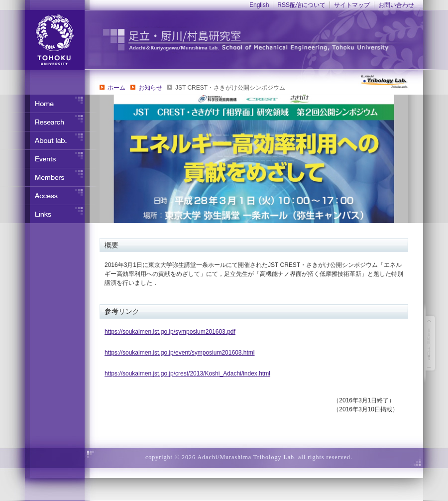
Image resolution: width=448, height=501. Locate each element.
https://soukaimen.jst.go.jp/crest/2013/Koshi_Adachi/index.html (187, 374)
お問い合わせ (396, 5)
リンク (50, 214)
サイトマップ (352, 5)
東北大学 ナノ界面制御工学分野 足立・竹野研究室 (266, 40)
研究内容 (50, 122)
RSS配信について (301, 5)
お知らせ (150, 88)
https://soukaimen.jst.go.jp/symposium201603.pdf (170, 332)
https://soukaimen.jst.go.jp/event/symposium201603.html (180, 353)
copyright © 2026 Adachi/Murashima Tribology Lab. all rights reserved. (249, 457)
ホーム (116, 88)
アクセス (50, 196)
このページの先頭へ (431, 343)
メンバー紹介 (50, 177)
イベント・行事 (50, 159)
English (259, 5)
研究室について (50, 140)
